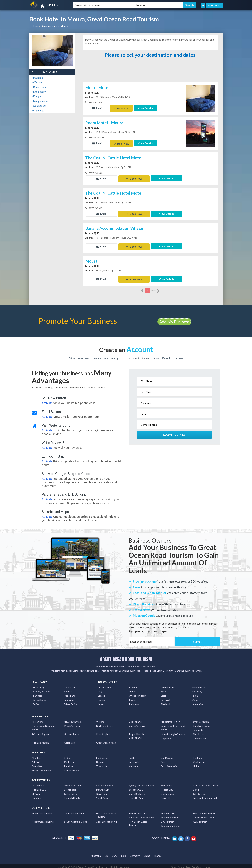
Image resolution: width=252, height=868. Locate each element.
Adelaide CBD (39, 787)
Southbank (166, 783)
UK (106, 853)
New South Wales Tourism (138, 821)
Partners (38, 693)
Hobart (197, 764)
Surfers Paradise (105, 783)
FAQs (36, 702)
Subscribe (69, 697)
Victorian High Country (173, 732)
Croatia (101, 693)
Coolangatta (167, 791)
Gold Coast (167, 755)
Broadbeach (70, 787)
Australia (134, 685)
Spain (164, 689)
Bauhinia (37, 78)
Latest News (40, 697)
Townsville (102, 764)
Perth (132, 755)
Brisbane (198, 755)
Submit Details (174, 432)
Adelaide (36, 759)
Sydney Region (201, 719)
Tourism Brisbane (138, 811)
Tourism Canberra (170, 823)
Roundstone (39, 87)
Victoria (100, 719)
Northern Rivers (105, 723)
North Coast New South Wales (44, 725)
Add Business (215, 5)
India (195, 693)
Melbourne (102, 755)
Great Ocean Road (106, 740)
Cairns (164, 759)
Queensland (135, 719)
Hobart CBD (167, 787)
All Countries (104, 685)
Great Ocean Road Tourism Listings (191, 865)
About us (69, 689)
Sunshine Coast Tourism (141, 815)
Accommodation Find (43, 819)
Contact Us (70, 685)
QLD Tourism (200, 819)
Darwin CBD (103, 787)
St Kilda (36, 791)
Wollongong (200, 759)
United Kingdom (138, 693)
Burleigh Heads (72, 796)
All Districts (38, 783)
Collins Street (71, 791)
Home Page (39, 685)
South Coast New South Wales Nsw (174, 725)
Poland (133, 697)
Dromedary (39, 92)
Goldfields (69, 740)
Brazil (164, 693)
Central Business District (206, 783)
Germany (197, 689)
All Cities (36, 755)
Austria (196, 697)
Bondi (196, 787)
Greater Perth (72, 732)
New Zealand (199, 685)
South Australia (137, 723)
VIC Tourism (167, 819)
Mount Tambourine (42, 768)
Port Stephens (104, 732)
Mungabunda (40, 101)
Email (97, 108)
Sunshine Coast (201, 723)
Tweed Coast (200, 736)
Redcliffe (69, 764)
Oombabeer (39, 106)
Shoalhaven (199, 732)
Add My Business (174, 319)
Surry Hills (166, 796)
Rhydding (38, 110)
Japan (101, 702)
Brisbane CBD (136, 787)
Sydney (68, 755)
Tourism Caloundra (74, 811)
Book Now (121, 108)
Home (35, 26)
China (147, 853)
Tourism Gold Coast (204, 815)
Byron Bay (37, 764)
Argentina (198, 702)
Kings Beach (103, 791)
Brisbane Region (40, 732)
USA (114, 853)
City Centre (199, 791)
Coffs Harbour (72, 768)
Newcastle (134, 759)
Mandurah (134, 764)
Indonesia (134, 702)
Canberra (69, 759)
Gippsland (166, 736)
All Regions (38, 719)
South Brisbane (137, 791)
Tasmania (198, 728)
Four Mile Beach (137, 796)
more (156, 288)
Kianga (36, 96)
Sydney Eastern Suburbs (141, 783)
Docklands (37, 796)
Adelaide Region (40, 740)
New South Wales (73, 719)
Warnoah (37, 82)
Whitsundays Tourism (205, 811)
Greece (102, 697)
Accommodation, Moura (55, 26)
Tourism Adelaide (170, 815)
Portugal (165, 697)
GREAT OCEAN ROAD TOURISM (126, 657)
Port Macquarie (169, 764)
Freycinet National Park (205, 796)
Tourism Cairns (169, 811)
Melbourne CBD (72, 783)
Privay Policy (70, 702)
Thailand (165, 702)
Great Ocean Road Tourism (106, 812)
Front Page (70, 693)
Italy (100, 689)
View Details (145, 108)
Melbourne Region (170, 719)
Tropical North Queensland (136, 733)
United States (168, 685)
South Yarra (102, 796)
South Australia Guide (76, 819)
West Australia (72, 723)
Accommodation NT (107, 819)
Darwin (100, 759)
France (133, 689)
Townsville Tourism (42, 811)
